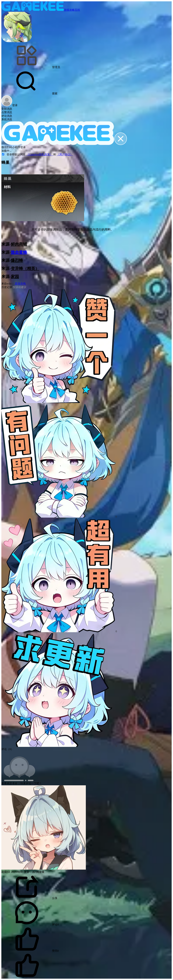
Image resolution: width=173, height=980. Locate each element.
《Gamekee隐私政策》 (40, 154)
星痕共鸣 (20, 284)
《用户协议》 (65, 154)
